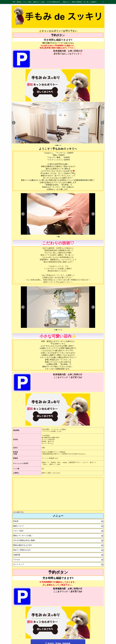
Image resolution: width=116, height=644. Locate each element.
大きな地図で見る (18, 512)
